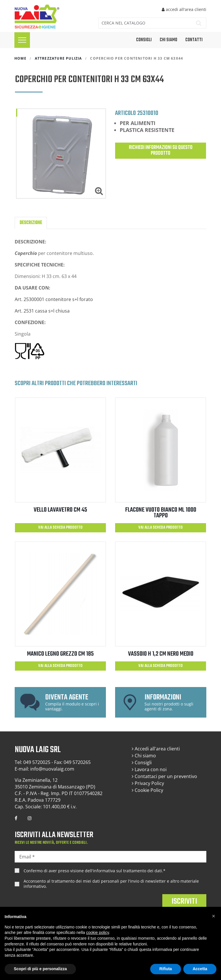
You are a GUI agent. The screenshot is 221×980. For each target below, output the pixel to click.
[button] (214, 916)
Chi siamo (168, 40)
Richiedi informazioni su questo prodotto (161, 151)
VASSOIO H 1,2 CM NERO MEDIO (161, 654)
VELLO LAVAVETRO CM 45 (60, 510)
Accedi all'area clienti (156, 749)
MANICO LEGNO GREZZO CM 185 (60, 654)
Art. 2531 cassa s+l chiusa (43, 311)
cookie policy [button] (97, 932)
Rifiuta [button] (166, 969)
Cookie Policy (147, 790)
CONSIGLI (144, 40)
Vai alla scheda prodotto (60, 528)
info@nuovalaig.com (52, 769)
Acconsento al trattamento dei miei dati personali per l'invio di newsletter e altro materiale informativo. (111, 884)
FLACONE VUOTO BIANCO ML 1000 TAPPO (161, 513)
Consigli (142, 763)
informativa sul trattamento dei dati (127, 871)
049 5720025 (37, 762)
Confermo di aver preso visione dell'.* (95, 871)
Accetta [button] (200, 969)
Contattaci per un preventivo (164, 776)
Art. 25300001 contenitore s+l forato (54, 299)
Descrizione (31, 223)
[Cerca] (144, 23)
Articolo (125, 113)
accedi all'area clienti (184, 9)
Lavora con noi (149, 769)
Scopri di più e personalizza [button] (40, 969)
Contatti (194, 40)
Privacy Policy (148, 783)
